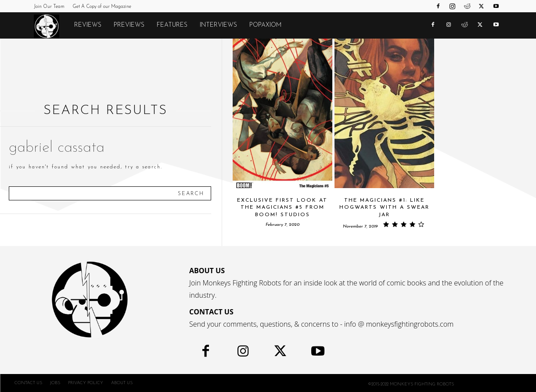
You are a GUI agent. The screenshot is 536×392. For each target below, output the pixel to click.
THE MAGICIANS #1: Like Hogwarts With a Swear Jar (384, 208)
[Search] (191, 193)
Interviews (218, 25)
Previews (129, 25)
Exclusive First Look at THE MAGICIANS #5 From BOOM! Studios (282, 208)
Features (172, 25)
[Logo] (51, 26)
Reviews (88, 25)
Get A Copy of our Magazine (102, 7)
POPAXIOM (265, 25)
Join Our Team (49, 7)
